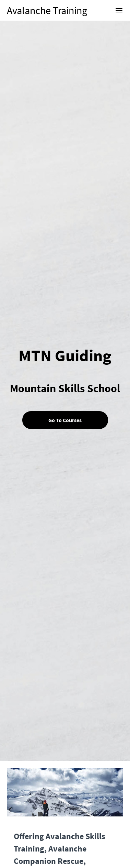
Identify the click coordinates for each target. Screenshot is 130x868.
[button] (119, 10)
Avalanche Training (47, 10)
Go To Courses (65, 420)
